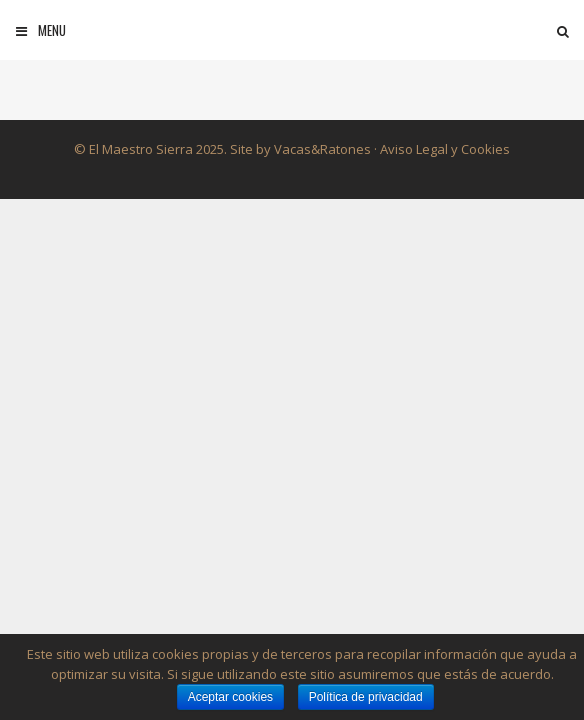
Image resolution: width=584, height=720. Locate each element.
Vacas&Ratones (322, 149)
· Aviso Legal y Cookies (440, 149)
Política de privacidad (366, 697)
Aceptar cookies (230, 697)
